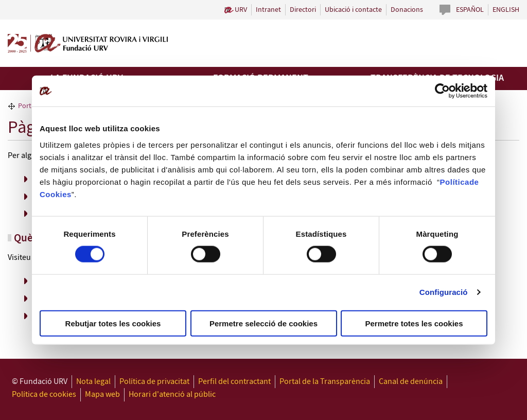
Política (455, 181)
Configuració (444, 292)
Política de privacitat (154, 382)
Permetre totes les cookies (414, 323)
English (506, 10)
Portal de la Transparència (325, 382)
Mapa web (102, 395)
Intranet (268, 10)
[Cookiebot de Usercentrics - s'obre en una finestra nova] (442, 91)
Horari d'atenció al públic (172, 395)
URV (241, 10)
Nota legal (93, 382)
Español (470, 10)
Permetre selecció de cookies (263, 323)
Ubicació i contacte (353, 10)
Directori (303, 10)
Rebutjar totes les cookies (113, 323)
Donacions (407, 10)
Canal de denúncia (411, 382)
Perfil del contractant (234, 382)
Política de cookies (44, 395)
